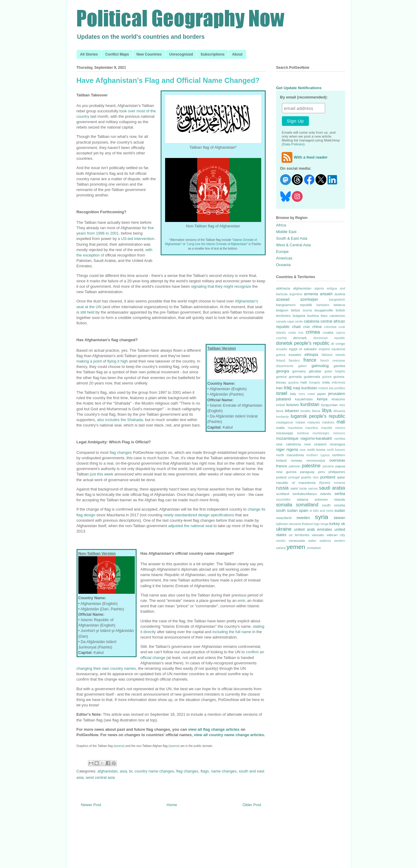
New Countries (149, 54)
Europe (283, 252)
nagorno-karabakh (316, 438)
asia (123, 771)
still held (88, 312)
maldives (328, 422)
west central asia (100, 777)
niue (303, 450)
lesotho (306, 411)
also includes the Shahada (120, 420)
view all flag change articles (214, 729)
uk (343, 524)
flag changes (121, 452)
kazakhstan (304, 399)
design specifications (216, 515)
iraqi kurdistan (305, 388)
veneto (281, 541)
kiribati (281, 405)
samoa (313, 489)
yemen (296, 547)
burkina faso (317, 316)
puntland (328, 477)
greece (282, 376)
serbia (340, 494)
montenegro (321, 433)
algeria (319, 288)
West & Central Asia (293, 245)
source (119, 746)
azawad (283, 299)
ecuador (282, 349)
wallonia (325, 541)
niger (281, 449)
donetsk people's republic (303, 343)
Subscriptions (213, 54)
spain (304, 510)
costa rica (296, 333)
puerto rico (310, 477)
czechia (281, 338)
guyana (293, 382)
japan (322, 394)
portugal (294, 477)
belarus (339, 305)
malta (281, 428)
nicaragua (337, 444)
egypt (293, 349)
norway (297, 460)
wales (312, 541)
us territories (299, 535)
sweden (303, 518)
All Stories (89, 54)
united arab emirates (313, 529)
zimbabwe (314, 548)
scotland (283, 494)
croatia (328, 332)
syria (322, 517)
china (317, 327)
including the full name (232, 632)
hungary (315, 382)
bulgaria (299, 316)
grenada (295, 376)
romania (340, 483)
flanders (294, 361)
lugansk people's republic (318, 416)
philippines (337, 472)
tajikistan (282, 524)
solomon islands (330, 499)
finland (281, 361)
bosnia (308, 310)
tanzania (295, 524)
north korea (316, 449)
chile (307, 327)
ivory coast (307, 394)
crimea (313, 332)
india (326, 382)
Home (172, 805)
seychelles (284, 500)
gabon (302, 366)
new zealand (315, 444)
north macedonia (290, 455)
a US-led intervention (136, 239)
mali (341, 422)
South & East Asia (292, 238)
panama (328, 466)
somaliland (307, 505)
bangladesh (337, 300)
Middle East (286, 232)
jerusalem (337, 394)
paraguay (307, 472)
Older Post (252, 805)
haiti (304, 382)
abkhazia (283, 288)
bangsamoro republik (294, 305)
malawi (300, 422)
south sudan (287, 510)
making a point (89, 361)
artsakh (326, 294)
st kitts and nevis (321, 511)
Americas (284, 258)
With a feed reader (304, 157)
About (237, 54)
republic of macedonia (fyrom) (303, 483)
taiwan (340, 518)
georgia (283, 371)
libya (327, 410)
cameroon (337, 316)
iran (280, 388)
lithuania (339, 411)
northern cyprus (318, 455)
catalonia (312, 321)
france (310, 360)
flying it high (118, 361)
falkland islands (333, 355)
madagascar (285, 422)
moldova (303, 433)
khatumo (338, 399)
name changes (224, 771)
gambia (339, 366)
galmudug (320, 366)
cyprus (341, 333)
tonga (325, 524)
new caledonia (289, 444)
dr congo (338, 343)
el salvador (308, 349)
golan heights (335, 371)
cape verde (295, 322)
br (131, 771)
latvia (280, 411)
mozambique (287, 438)
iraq (288, 388)
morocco (339, 433)
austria (340, 294)
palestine (311, 466)
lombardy (283, 417)
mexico (340, 428)
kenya (322, 399)
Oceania (283, 265)
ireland (323, 388)
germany (299, 371)
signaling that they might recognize (221, 286)
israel (282, 393)
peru (321, 472)
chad (296, 327)
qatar (341, 477)
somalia (284, 505)
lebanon (292, 411)
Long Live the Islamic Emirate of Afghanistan (217, 244)
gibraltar (315, 371)
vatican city (336, 535)
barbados (323, 305)
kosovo (293, 405)
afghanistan (108, 771)
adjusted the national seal (190, 526)
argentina (296, 294)
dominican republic (329, 338)
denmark (300, 338)
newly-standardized (180, 515)
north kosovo (336, 450)
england (324, 349)
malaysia (314, 422)
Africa (281, 225)
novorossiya (316, 460)
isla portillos (337, 388)
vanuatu (318, 535)
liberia (316, 411)
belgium (282, 310)
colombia (330, 327)
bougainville (324, 310)
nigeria (292, 449)
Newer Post (91, 805)
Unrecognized (181, 54)
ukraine (284, 529)
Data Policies (293, 144)
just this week (101, 474)
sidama (303, 499)
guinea (327, 377)
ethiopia (311, 355)
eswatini (295, 355)
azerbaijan (309, 299)
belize (296, 310)
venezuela (297, 540)
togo (317, 524)
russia (283, 488)
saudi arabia (332, 488)
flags (205, 771)
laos (342, 405)
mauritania (295, 428)
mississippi (285, 433)
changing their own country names (106, 668)
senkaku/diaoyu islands (312, 494)
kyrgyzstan (330, 405)
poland (281, 477)
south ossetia (334, 505)
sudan (340, 510)
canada (281, 322)
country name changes (154, 771)
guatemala (312, 376)
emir (242, 601)
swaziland (284, 518)
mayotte (327, 428)
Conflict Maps (117, 54)
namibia (340, 439)
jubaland (284, 399)
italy (293, 394)
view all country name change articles (229, 735)
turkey (335, 524)
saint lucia (298, 488)
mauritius (312, 428)
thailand (307, 524)
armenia (311, 294)
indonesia (338, 382)
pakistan (294, 466)
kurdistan (310, 404)
